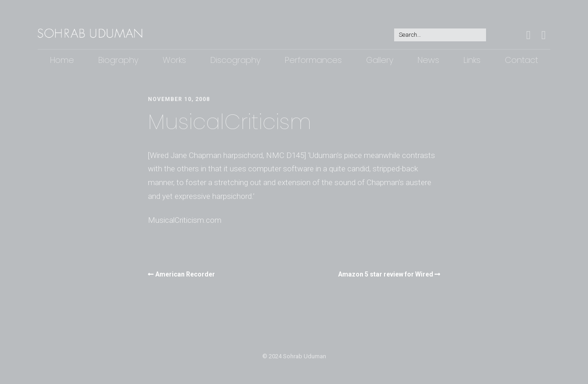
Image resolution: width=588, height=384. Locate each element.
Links (472, 60)
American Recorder (185, 274)
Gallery (380, 60)
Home (62, 60)
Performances (313, 60)
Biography (118, 60)
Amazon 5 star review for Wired (386, 274)
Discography (235, 60)
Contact (521, 60)
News (428, 60)
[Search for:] (440, 35)
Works (174, 60)
